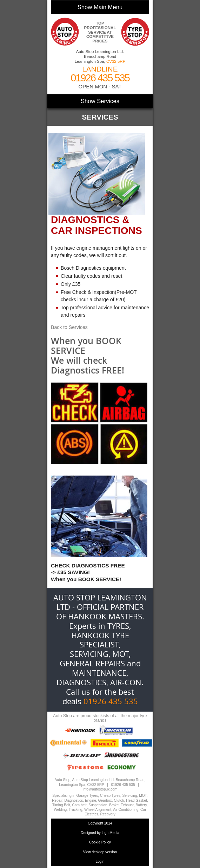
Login (100, 862)
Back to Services (69, 327)
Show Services (100, 101)
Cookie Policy (100, 842)
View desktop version (100, 852)
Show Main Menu (100, 7)
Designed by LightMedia (100, 833)
